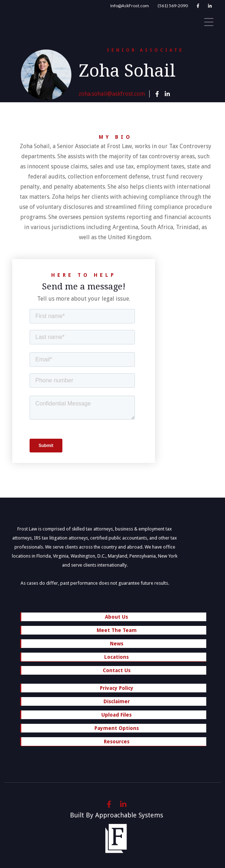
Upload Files (116, 715)
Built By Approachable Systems (116, 815)
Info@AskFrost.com (130, 6)
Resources (114, 742)
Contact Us (117, 670)
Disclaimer (117, 701)
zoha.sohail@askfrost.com (112, 94)
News (117, 644)
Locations (114, 658)
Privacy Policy (117, 688)
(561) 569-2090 (173, 6)
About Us (116, 617)
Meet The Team (117, 630)
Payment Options (117, 728)
